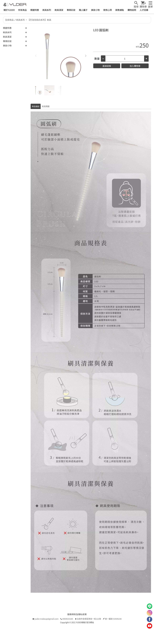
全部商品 (9, 20)
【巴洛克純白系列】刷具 (39, 20)
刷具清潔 (59, 10)
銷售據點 (120, 10)
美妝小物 (95, 10)
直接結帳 (107, 66)
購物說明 (132, 10)
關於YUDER (9, 10)
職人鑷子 (83, 10)
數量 (97, 58)
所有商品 (23, 10)
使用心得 (108, 10)
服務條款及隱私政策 (77, 614)
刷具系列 (47, 10)
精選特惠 (35, 10)
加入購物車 (135, 66)
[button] (86, 56)
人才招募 (144, 10)
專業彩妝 (71, 10)
